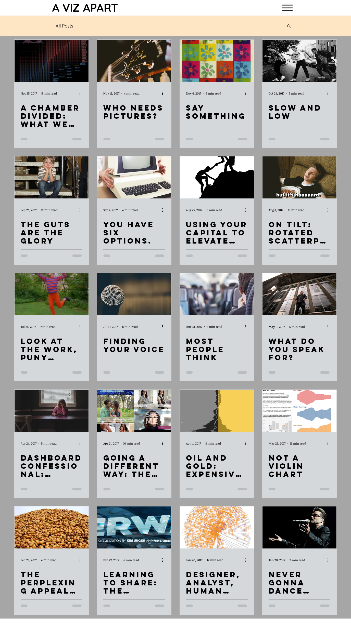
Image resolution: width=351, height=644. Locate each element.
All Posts (64, 26)
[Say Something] (217, 61)
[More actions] (82, 93)
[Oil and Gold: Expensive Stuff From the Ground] (217, 411)
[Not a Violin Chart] (299, 411)
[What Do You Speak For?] (299, 294)
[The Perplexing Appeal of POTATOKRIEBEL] (52, 527)
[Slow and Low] (299, 61)
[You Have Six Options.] (134, 177)
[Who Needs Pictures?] (134, 61)
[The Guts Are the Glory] (52, 177)
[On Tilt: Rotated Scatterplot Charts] (299, 177)
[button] (289, 26)
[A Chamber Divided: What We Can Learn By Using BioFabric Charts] (52, 61)
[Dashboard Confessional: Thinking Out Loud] (52, 411)
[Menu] (287, 8)
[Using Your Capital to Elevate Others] (217, 177)
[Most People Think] (217, 294)
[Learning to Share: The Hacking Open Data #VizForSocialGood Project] (134, 527)
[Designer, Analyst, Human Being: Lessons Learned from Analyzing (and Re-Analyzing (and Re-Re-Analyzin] (217, 527)
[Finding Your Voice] (134, 294)
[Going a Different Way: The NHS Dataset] (134, 411)
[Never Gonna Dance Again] (299, 527)
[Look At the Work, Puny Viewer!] (52, 294)
